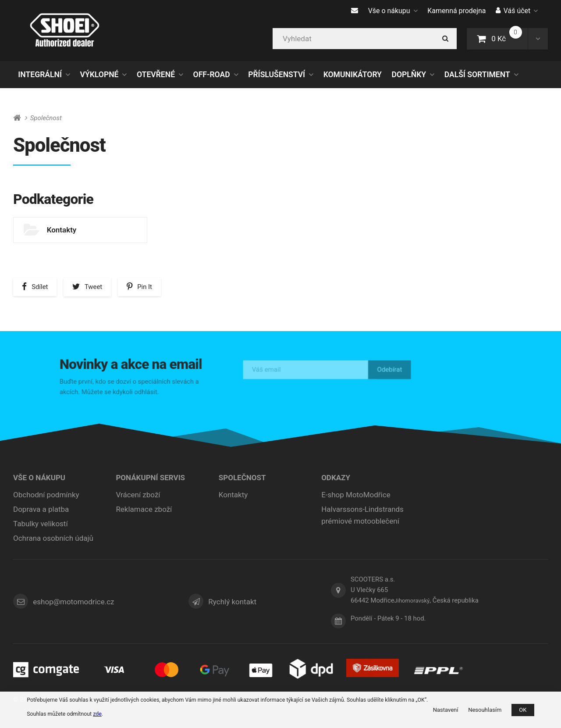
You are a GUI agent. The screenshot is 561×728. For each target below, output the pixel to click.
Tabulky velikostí (41, 524)
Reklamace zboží (144, 509)
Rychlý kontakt (232, 602)
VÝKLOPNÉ (99, 75)
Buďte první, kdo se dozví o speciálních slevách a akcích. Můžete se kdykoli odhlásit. (131, 385)
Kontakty (62, 230)
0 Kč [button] (502, 38)
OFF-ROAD (212, 75)
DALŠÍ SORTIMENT (477, 75)
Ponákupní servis (150, 478)
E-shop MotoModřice (356, 495)
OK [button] (523, 710)
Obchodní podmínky (46, 495)
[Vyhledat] (365, 39)
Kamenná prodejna (456, 11)
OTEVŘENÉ (156, 75)
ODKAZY (336, 478)
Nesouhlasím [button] (485, 710)
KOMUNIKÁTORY (353, 75)
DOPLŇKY (409, 75)
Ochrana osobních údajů (53, 538)
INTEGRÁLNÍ (40, 75)
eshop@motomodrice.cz (73, 602)
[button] (538, 39)
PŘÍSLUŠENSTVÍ (277, 75)
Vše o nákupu (393, 11)
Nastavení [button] (446, 710)
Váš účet (517, 11)
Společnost (242, 478)
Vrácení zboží (138, 495)
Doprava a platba (41, 509)
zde (97, 714)
